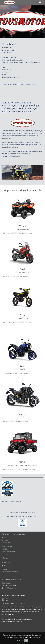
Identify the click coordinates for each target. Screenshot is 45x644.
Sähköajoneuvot (7, 554)
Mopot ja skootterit (8, 551)
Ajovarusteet (6, 542)
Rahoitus (5, 558)
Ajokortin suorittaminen (10, 572)
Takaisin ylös (6, 562)
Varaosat (5, 540)
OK (26, 641)
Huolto (4, 537)
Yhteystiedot (6, 583)
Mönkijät (5, 549)
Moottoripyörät (7, 546)
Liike (3, 593)
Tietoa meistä (20, 604)
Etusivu (4, 569)
